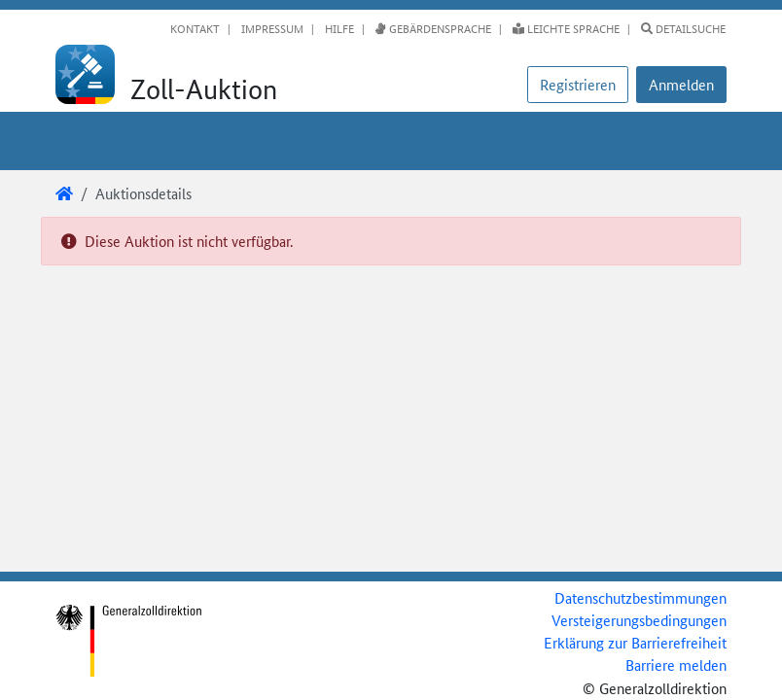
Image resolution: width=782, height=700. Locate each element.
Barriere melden (676, 665)
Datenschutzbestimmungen (640, 597)
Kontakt (195, 28)
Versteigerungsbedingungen (639, 620)
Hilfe (338, 28)
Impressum (271, 28)
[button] (681, 85)
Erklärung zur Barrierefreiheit (635, 642)
